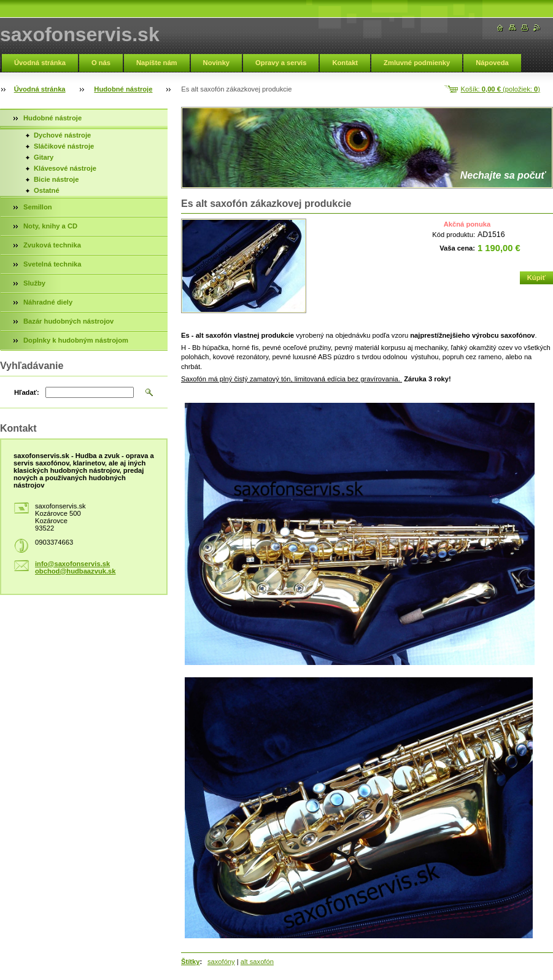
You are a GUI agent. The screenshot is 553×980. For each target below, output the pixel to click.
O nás (101, 63)
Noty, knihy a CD (50, 226)
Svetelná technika (52, 264)
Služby (34, 283)
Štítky (190, 962)
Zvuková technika (52, 245)
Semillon (38, 207)
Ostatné (47, 190)
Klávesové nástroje (65, 168)
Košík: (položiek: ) (501, 89)
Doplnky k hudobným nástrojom (76, 340)
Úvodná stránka (40, 63)
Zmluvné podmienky (417, 63)
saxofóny (221, 962)
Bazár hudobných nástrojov (68, 321)
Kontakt (345, 63)
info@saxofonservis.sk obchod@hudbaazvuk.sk (75, 567)
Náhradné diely (48, 302)
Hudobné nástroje (123, 89)
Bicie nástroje (56, 179)
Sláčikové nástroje (64, 146)
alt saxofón (257, 962)
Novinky (217, 63)
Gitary (44, 157)
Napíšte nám (157, 63)
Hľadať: (27, 392)
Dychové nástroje (62, 135)
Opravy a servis (281, 63)
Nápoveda (492, 63)
